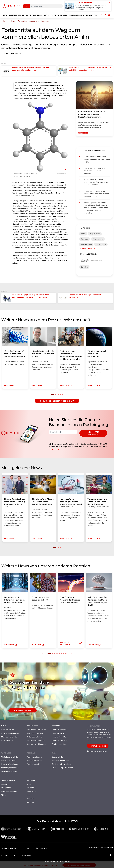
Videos (4, 795)
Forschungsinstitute (9, 791)
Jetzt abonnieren (98, 746)
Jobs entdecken (58, 757)
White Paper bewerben (10, 768)
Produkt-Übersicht (59, 744)
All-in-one (31, 802)
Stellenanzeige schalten (61, 764)
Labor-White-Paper (9, 760)
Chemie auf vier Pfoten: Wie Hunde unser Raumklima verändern (94, 171)
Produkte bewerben (60, 740)
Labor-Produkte (58, 733)
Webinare (30, 798)
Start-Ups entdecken (35, 733)
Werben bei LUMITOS (9, 848)
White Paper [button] (56, 15)
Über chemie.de (41, 848)
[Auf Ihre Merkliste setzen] (101, 15)
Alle (25, 6)
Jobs (29, 795)
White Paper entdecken (10, 757)
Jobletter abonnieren (60, 760)
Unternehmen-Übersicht (36, 744)
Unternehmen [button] (15, 15)
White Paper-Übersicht (10, 771)
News (29, 784)
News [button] (5, 15)
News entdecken (8, 730)
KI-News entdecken (23, 710)
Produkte (30, 788)
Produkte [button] (27, 15)
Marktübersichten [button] (41, 15)
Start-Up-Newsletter (9, 737)
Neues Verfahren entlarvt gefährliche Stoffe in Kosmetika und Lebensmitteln (96, 182)
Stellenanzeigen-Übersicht (62, 768)
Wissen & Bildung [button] (77, 15)
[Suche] (60, 6)
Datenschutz (26, 855)
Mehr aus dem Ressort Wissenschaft (57, 401)
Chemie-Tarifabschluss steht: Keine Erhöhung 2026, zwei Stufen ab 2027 (97, 159)
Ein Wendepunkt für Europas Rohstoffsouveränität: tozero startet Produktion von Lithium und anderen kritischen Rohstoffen (96, 208)
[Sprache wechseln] (109, 15)
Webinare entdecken (35, 757)
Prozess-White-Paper (10, 764)
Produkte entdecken (60, 730)
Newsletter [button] (91, 15)
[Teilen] (105, 15)
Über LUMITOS (26, 848)
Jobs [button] (65, 15)
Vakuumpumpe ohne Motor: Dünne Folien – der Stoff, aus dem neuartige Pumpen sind (96, 194)
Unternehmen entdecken (36, 730)
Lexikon (4, 784)
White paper (31, 791)
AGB (16, 855)
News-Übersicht (7, 740)
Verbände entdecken (34, 737)
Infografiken (6, 788)
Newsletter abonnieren (93, 433)
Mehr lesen (56, 450)
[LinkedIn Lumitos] (111, 855)
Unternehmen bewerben (36, 740)
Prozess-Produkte (59, 737)
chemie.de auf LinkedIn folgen (97, 751)
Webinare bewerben (34, 760)
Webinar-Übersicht (34, 764)
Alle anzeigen (87, 249)
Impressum (6, 855)
